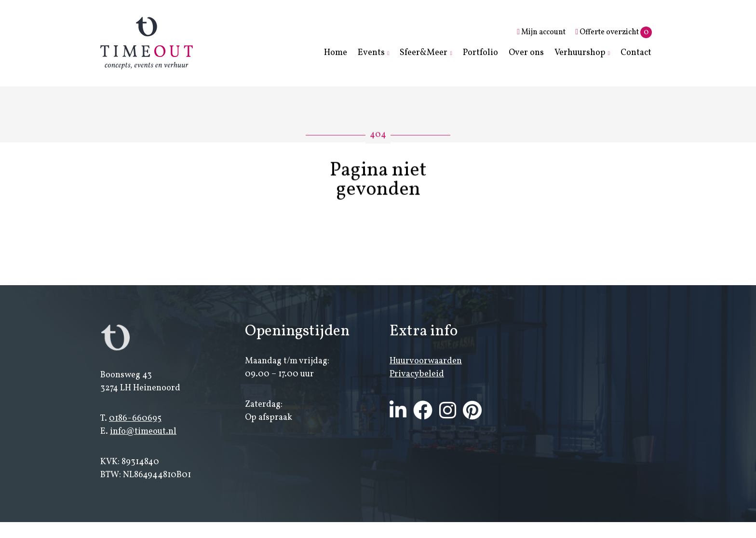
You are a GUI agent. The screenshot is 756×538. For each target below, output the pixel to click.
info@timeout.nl (143, 433)
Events (371, 53)
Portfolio (480, 53)
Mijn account (541, 32)
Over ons (526, 53)
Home (336, 53)
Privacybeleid (417, 375)
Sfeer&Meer (424, 53)
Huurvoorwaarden (426, 362)
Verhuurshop (580, 53)
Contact (636, 53)
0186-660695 (135, 420)
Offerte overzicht (614, 32)
